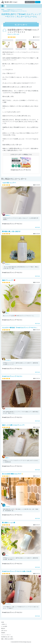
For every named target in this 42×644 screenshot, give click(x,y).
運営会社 (3, 629)
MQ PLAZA (37, 227)
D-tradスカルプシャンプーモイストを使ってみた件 (17, 571)
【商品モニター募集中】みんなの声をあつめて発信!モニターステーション (9, 2)
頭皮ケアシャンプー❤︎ (9, 280)
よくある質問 (4, 626)
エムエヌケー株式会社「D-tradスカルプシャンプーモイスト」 (20, 328)
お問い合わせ (4, 631)
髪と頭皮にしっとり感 (9, 523)
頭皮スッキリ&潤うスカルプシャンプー (13, 425)
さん (8, 215)
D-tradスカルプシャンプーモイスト (12, 376)
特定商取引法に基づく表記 (7, 637)
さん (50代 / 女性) (13, 34)
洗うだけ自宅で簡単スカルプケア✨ (13, 474)
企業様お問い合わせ (30, 2)
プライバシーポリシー (6, 635)
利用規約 (3, 633)
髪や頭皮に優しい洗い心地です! (11, 231)
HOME (3, 622)
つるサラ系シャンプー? (9, 183)
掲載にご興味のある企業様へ (7, 639)
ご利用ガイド (4, 624)
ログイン (38, 2)
